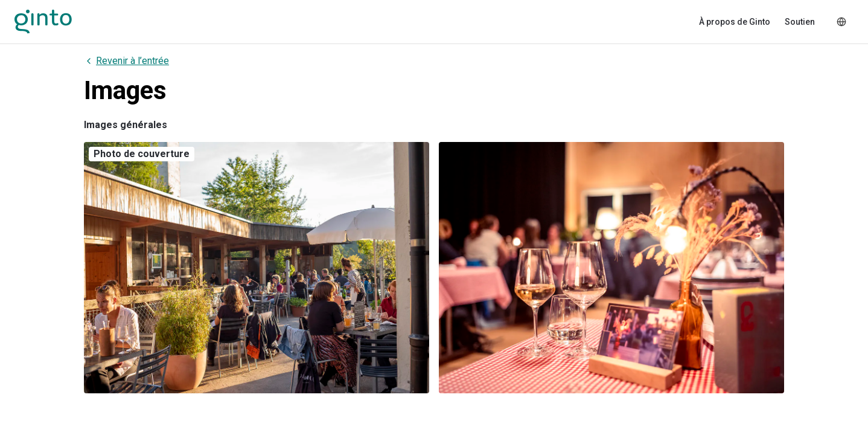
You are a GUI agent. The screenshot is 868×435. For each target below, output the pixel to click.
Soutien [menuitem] (800, 22)
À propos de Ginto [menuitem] (735, 22)
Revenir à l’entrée (126, 61)
